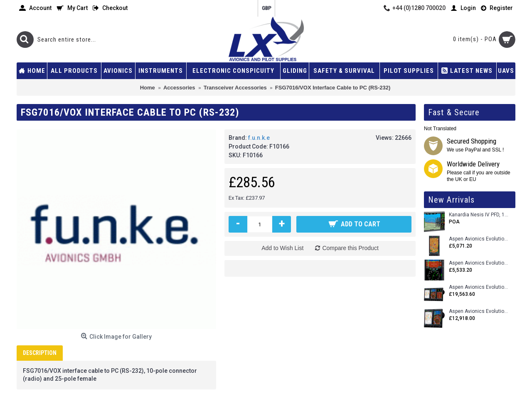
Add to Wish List (282, 248)
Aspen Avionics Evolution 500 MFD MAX (479, 239)
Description (40, 353)
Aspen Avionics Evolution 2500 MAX (479, 287)
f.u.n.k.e (259, 138)
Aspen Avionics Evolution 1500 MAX (479, 311)
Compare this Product (350, 248)
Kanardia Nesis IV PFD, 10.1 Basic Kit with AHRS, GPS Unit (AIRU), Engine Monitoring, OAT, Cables (479, 215)
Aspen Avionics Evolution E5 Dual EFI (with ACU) (479, 263)
